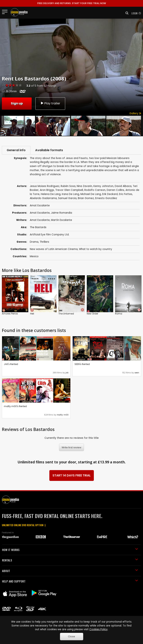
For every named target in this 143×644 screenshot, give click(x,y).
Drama (34, 242)
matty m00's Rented (15, 406)
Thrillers (44, 242)
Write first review (71, 447)
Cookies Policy (98, 629)
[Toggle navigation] (6, 12)
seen (137, 373)
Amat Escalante (40, 213)
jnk (67, 373)
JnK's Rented (11, 364)
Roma (119, 314)
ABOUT (70, 571)
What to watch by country (96, 249)
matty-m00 (63, 415)
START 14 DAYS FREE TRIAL (72, 475)
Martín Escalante (62, 220)
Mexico (34, 256)
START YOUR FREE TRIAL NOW (72, 3)
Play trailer (50, 103)
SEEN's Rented (82, 364)
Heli (32, 314)
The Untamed (66, 314)
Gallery (135, 113)
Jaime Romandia (62, 213)
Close (71, 636)
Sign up (17, 103)
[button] (126, 13)
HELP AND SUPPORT (70, 581)
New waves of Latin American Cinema (54, 249)
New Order (92, 314)
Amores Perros (10, 314)
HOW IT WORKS (70, 550)
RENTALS (70, 560)
